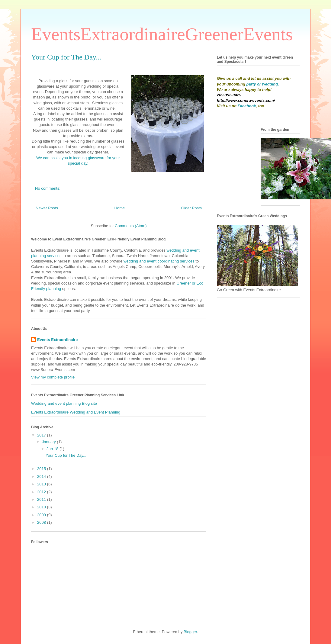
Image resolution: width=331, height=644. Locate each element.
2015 (42, 469)
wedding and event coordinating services (159, 261)
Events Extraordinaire (57, 340)
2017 (42, 435)
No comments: (48, 188)
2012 (42, 492)
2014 (42, 477)
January (50, 442)
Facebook (247, 106)
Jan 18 (53, 449)
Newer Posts (47, 208)
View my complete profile (53, 377)
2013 (42, 484)
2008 (42, 522)
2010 (42, 507)
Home (120, 208)
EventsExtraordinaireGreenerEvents (162, 34)
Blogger (190, 632)
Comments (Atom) (131, 226)
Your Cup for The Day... (66, 57)
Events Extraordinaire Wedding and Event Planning (76, 412)
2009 (42, 515)
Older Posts (191, 208)
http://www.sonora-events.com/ (246, 100)
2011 (42, 499)
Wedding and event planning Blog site (64, 403)
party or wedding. (263, 84)
